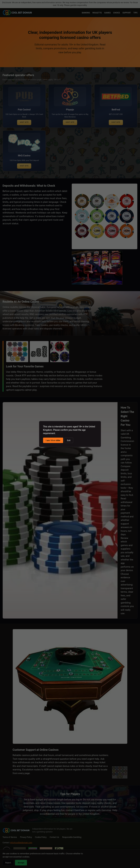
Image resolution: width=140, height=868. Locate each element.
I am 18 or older (53, 440)
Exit (69, 440)
